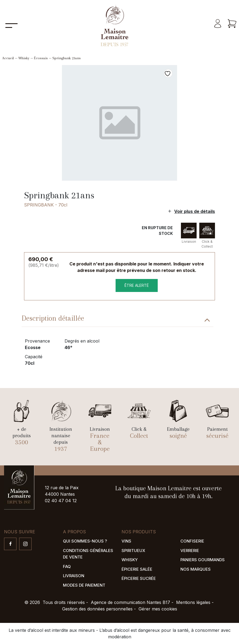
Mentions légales (193, 602)
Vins (126, 541)
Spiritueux (133, 551)
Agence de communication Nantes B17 (130, 602)
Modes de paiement (84, 585)
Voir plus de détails (195, 211)
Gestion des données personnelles (97, 609)
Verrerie (190, 551)
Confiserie (192, 541)
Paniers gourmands (203, 560)
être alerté (137, 285)
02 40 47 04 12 (61, 501)
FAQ (67, 566)
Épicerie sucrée (139, 578)
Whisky (24, 58)
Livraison (74, 576)
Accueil (8, 58)
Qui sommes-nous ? (85, 541)
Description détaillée (53, 318)
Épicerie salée (137, 569)
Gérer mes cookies (158, 609)
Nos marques (196, 569)
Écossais (41, 58)
